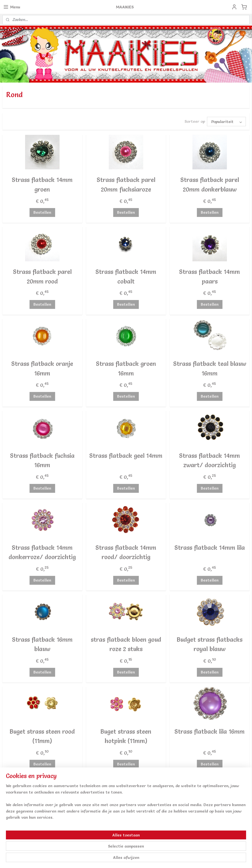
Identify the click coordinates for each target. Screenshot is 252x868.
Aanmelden (101, 825)
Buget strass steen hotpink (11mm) (126, 736)
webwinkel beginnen (133, 859)
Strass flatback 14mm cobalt (126, 276)
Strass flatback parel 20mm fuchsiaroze (126, 185)
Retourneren (183, 819)
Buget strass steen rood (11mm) (42, 736)
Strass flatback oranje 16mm (42, 368)
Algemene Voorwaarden (193, 825)
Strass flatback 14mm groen (42, 185)
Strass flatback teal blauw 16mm (210, 368)
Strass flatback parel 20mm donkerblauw (210, 185)
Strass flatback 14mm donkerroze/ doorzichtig (42, 552)
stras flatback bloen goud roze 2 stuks (126, 644)
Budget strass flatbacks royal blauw (210, 644)
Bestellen (42, 212)
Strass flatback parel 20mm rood (42, 276)
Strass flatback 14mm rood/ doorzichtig (126, 552)
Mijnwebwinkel (176, 859)
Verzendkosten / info (191, 813)
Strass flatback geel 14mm (126, 456)
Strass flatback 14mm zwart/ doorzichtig (210, 460)
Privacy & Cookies (188, 832)
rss (115, 859)
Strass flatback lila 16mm (210, 732)
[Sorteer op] (226, 122)
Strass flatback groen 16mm (126, 368)
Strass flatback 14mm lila (210, 548)
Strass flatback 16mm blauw (42, 644)
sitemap (106, 859)
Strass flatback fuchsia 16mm (42, 460)
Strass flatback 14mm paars (210, 276)
